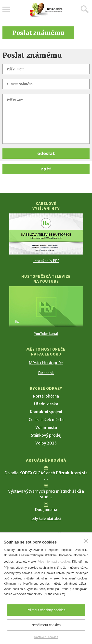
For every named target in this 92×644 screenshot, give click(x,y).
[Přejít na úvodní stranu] (46, 10)
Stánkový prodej (46, 435)
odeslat (46, 153)
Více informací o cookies (54, 562)
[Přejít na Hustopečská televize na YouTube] (46, 307)
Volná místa (46, 427)
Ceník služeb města (46, 420)
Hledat (85, 9)
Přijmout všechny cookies (46, 610)
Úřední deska (46, 404)
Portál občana (46, 396)
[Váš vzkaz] (46, 119)
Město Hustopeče (46, 363)
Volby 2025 (46, 443)
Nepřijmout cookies (46, 625)
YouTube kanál (46, 334)
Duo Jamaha (46, 510)
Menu (6, 9)
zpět (46, 169)
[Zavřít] (86, 541)
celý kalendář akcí (46, 519)
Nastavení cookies (46, 637)
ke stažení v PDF (46, 261)
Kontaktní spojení (46, 412)
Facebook (46, 373)
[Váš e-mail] (46, 69)
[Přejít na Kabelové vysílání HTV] (46, 234)
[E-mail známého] (46, 84)
